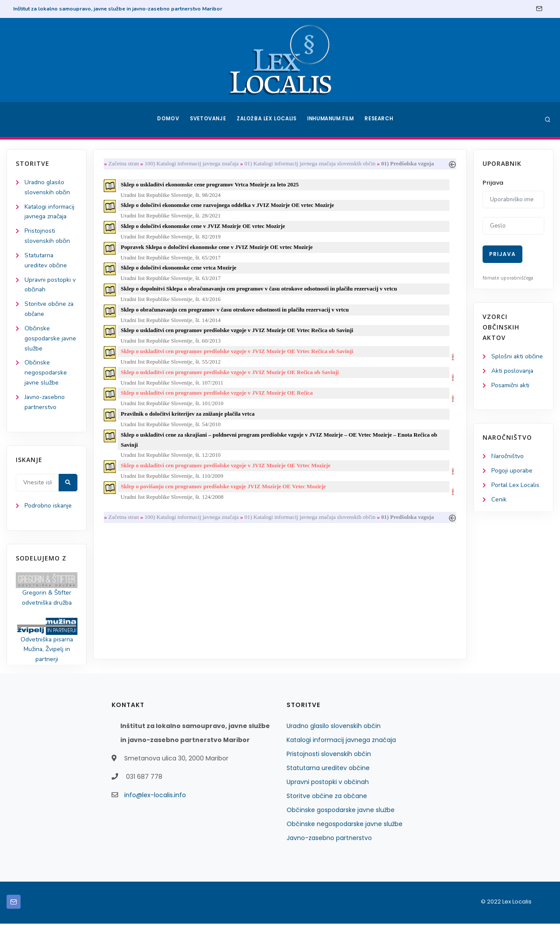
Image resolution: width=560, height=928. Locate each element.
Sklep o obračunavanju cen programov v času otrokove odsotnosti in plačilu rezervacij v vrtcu (236, 312)
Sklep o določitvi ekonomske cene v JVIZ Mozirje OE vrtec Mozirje (204, 227)
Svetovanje (207, 119)
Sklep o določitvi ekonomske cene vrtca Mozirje (179, 270)
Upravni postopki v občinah (328, 786)
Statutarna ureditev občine (328, 772)
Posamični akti (511, 386)
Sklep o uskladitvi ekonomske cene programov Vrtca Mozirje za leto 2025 (211, 185)
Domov (166, 119)
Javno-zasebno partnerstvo (329, 842)
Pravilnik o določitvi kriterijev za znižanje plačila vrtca (189, 418)
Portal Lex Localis (516, 486)
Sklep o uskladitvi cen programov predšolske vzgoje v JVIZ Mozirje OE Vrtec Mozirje (226, 470)
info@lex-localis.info (155, 799)
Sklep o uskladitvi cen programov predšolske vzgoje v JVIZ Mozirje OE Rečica (218, 397)
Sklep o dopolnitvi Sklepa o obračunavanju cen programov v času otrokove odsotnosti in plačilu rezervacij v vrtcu (260, 291)
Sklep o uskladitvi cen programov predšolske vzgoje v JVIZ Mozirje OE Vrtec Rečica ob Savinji (238, 333)
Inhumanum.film (332, 119)
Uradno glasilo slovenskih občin (334, 730)
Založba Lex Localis (267, 119)
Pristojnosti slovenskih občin (329, 758)
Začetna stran (125, 164)
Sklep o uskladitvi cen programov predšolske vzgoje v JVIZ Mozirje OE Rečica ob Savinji (231, 376)
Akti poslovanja (513, 371)
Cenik (499, 501)
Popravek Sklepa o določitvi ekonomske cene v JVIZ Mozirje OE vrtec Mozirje (218, 249)
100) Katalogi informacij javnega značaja (193, 164)
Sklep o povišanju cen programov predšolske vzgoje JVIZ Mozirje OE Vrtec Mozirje (224, 492)
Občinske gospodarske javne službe (51, 341)
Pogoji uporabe (512, 472)
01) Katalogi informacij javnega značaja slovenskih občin (311, 164)
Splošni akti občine (517, 357)
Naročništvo (508, 457)
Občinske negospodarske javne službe (46, 376)
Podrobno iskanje (48, 510)
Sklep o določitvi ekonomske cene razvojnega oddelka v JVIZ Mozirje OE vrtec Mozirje (228, 206)
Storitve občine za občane (327, 800)
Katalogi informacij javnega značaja (341, 744)
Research (381, 119)
